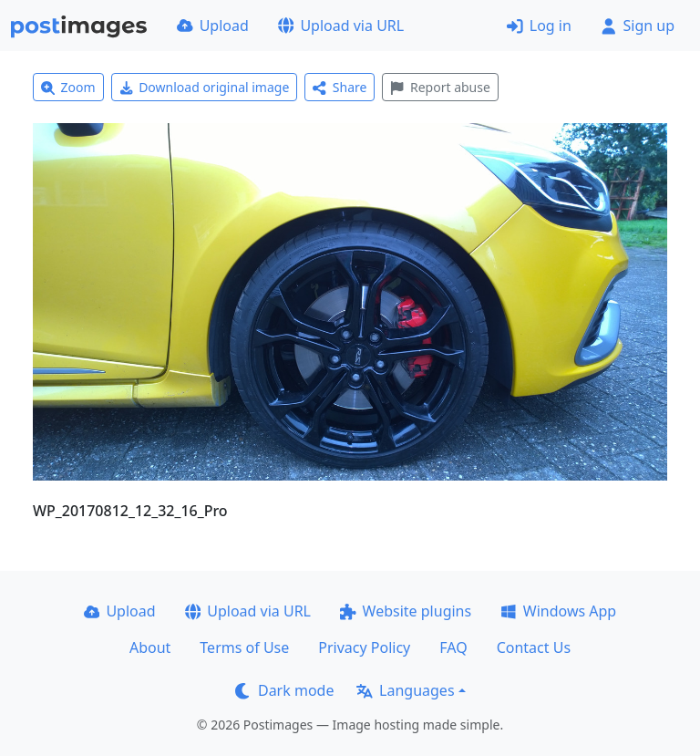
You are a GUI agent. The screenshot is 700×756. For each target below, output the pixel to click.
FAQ (453, 647)
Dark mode (284, 690)
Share (340, 87)
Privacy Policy (364, 647)
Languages (405, 690)
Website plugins (406, 611)
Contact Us (534, 647)
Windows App (558, 611)
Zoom (68, 87)
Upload (213, 26)
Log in (539, 26)
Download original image (205, 87)
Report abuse (440, 87)
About (150, 647)
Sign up (638, 26)
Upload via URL (341, 26)
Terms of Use (244, 647)
